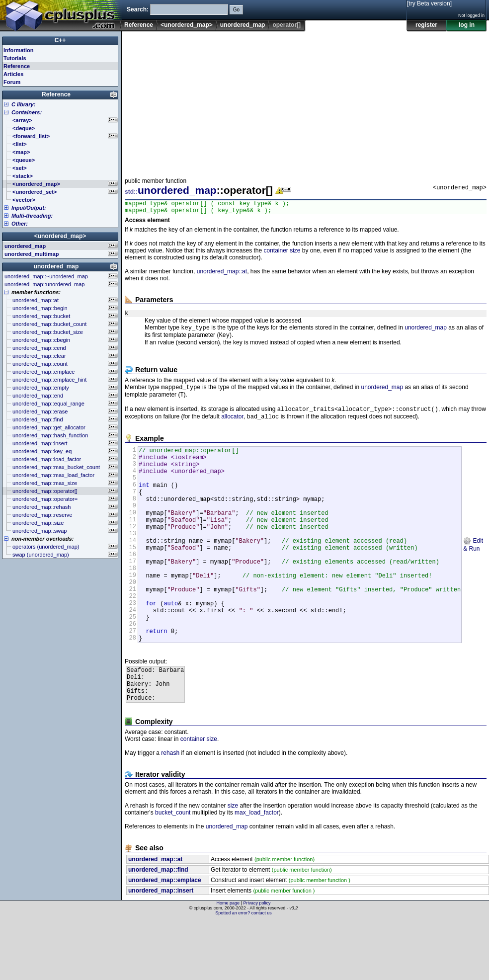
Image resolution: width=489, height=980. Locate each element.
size (233, 865)
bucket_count (173, 872)
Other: (20, 224)
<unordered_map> (187, 25)
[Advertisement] (218, 101)
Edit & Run (473, 576)
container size (282, 253)
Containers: (27, 112)
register (426, 25)
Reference (139, 25)
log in (467, 25)
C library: (23, 104)
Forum (12, 82)
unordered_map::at (222, 274)
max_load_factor (257, 872)
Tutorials (15, 58)
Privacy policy (257, 963)
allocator (232, 427)
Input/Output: (29, 208)
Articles (13, 74)
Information (19, 50)
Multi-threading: (32, 216)
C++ (60, 40)
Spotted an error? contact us (244, 973)
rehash (170, 813)
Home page (228, 963)
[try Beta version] (429, 3)
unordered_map (243, 25)
